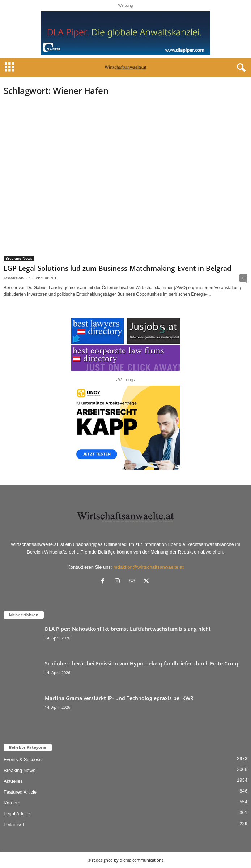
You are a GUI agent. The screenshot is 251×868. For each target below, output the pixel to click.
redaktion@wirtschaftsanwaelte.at (148, 567)
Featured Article (20, 792)
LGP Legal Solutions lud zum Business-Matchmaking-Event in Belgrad (118, 268)
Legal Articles (18, 814)
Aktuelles (13, 781)
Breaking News (19, 258)
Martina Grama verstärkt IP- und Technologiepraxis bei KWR (119, 698)
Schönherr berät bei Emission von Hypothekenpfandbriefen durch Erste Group (142, 663)
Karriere (12, 803)
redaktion (14, 278)
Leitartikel (14, 824)
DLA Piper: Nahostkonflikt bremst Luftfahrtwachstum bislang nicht (128, 629)
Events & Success (23, 759)
